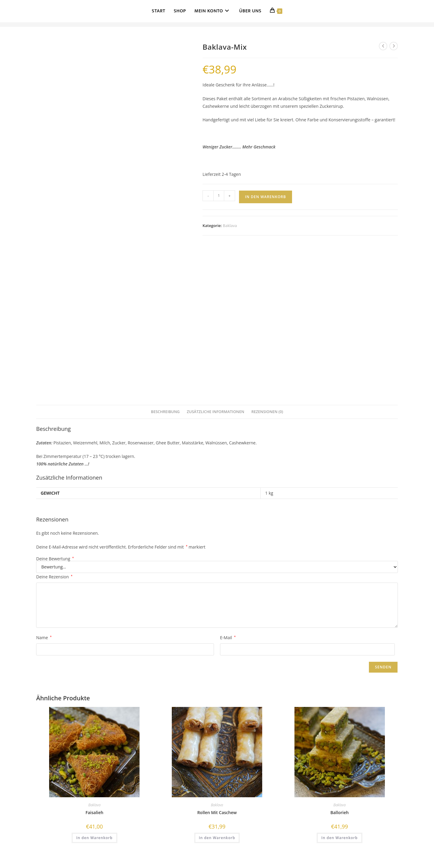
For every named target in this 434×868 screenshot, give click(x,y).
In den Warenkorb (266, 197)
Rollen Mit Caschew (217, 812)
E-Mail (228, 638)
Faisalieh (94, 812)
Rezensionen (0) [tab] (267, 412)
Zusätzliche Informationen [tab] (216, 412)
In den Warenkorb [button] (94, 838)
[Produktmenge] (219, 196)
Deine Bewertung (55, 559)
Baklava (230, 226)
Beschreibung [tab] (165, 412)
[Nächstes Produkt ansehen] (394, 46)
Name (44, 638)
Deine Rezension (54, 577)
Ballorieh (340, 812)
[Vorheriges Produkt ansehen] (383, 46)
